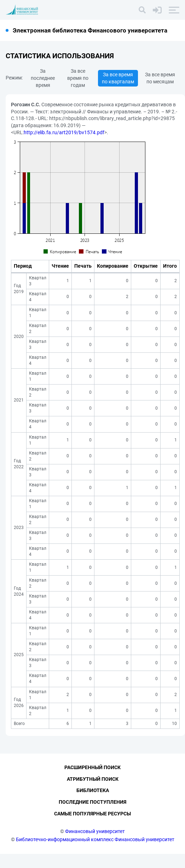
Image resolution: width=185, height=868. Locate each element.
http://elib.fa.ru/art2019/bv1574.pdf (64, 132)
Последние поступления (92, 816)
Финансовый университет (95, 845)
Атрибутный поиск (93, 793)
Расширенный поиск (92, 781)
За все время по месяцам (160, 78)
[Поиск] (142, 10)
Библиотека (93, 805)
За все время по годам (78, 78)
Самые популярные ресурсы (92, 828)
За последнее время (43, 78)
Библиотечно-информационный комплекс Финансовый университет (95, 854)
